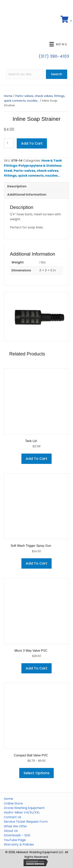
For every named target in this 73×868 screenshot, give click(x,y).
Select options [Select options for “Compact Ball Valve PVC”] (36, 773)
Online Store (13, 804)
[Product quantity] (9, 143)
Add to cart (32, 143)
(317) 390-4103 (54, 56)
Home (8, 96)
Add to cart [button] (36, 459)
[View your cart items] (67, 20)
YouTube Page (15, 840)
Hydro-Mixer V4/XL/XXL (22, 813)
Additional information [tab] (27, 195)
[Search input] (25, 74)
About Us (11, 831)
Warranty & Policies (19, 845)
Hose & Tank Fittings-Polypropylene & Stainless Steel (33, 166)
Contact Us (13, 817)
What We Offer (15, 826)
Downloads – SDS (17, 835)
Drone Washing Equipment (24, 808)
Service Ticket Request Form (26, 822)
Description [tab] (17, 186)
